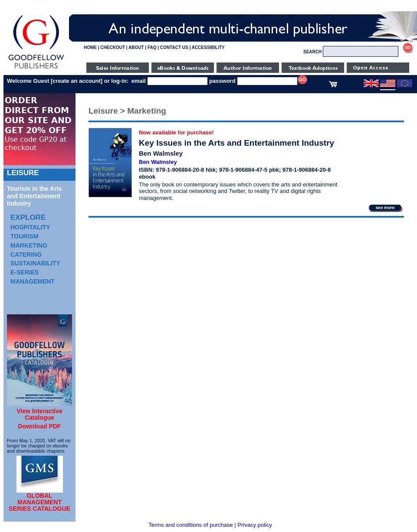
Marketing (29, 245)
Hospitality (30, 227)
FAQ (152, 47)
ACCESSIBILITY (208, 47)
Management (33, 281)
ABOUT (136, 47)
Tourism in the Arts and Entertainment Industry (34, 196)
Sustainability (35, 263)
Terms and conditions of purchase (190, 525)
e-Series (25, 272)
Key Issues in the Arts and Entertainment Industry (236, 143)
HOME (90, 47)
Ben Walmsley (158, 162)
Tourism (24, 236)
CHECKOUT (113, 47)
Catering (26, 255)
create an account (77, 81)
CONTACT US (174, 47)
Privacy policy (254, 525)
